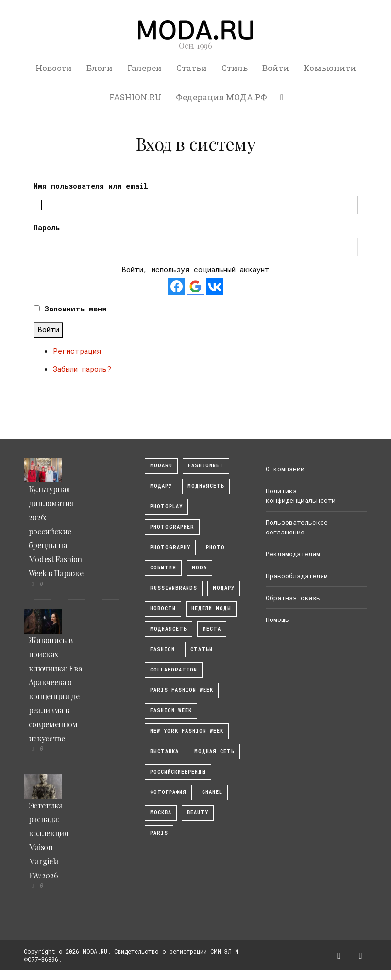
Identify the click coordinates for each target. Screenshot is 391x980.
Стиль (235, 68)
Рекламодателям (293, 554)
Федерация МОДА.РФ (221, 97)
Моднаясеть (169, 629)
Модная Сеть (214, 751)
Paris (159, 833)
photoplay (166, 507)
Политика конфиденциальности (301, 496)
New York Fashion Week (187, 731)
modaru (161, 466)
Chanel (212, 792)
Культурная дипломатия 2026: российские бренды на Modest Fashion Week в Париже (56, 531)
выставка (164, 751)
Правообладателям (297, 576)
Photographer (172, 527)
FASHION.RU (135, 97)
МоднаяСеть (206, 486)
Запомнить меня (75, 309)
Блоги (100, 68)
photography (170, 547)
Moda (199, 568)
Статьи (192, 68)
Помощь (277, 619)
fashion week (171, 711)
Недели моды (211, 609)
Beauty (198, 813)
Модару (224, 588)
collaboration (174, 670)
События (163, 568)
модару (161, 486)
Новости (54, 68)
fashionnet (206, 466)
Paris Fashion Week (182, 690)
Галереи (144, 68)
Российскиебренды (178, 772)
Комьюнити (330, 68)
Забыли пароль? (82, 369)
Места (212, 629)
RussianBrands (174, 588)
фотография (168, 792)
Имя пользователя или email (91, 186)
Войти (276, 68)
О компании (285, 469)
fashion (162, 649)
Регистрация (77, 351)
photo (215, 547)
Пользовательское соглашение (297, 527)
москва (161, 813)
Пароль (47, 227)
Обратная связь (293, 598)
